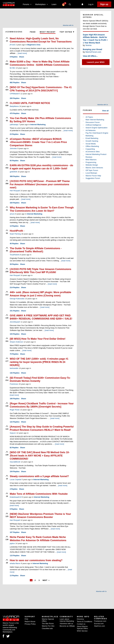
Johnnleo (13, 148)
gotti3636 (13, 172)
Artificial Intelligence (93, 125)
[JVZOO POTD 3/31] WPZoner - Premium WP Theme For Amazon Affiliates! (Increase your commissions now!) (40, 184)
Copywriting (90, 149)
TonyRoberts (15, 255)
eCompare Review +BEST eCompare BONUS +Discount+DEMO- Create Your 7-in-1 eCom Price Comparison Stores (38, 142)
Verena (88, 45)
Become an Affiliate (67, 626)
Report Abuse (30, 621)
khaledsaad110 (16, 497)
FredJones (14, 384)
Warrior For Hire (48, 626)
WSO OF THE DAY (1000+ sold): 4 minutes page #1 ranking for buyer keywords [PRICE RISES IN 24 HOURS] (39, 362)
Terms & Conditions (85, 621)
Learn (55, 4)
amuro (12, 214)
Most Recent (48, 32)
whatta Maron (15, 563)
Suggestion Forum (93, 178)
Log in (91, 4)
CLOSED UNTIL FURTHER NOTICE (30, 103)
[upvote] (7, 40)
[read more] (22, 53)
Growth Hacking (92, 141)
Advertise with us (66, 624)
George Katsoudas (17, 299)
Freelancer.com (100, 621)
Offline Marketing (92, 146)
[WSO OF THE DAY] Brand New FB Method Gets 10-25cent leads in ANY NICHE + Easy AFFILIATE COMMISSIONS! (40, 456)
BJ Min (12, 68)
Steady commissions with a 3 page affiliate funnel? (39, 476)
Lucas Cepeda (15, 479)
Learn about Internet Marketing (67, 620)
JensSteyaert (15, 322)
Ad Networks (91, 130)
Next (45, 580)
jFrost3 (12, 45)
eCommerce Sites (93, 152)
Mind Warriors (91, 160)
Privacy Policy (30, 624)
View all (105, 111)
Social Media (91, 144)
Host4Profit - (17, 231)
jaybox (12, 543)
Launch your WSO (96, 62)
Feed (33, 32)
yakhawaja (14, 125)
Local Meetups (91, 173)
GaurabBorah (15, 462)
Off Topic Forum (92, 170)
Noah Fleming (15, 234)
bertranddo (14, 368)
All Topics (89, 117)
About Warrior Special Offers (82, 627)
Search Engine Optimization (97, 128)
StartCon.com (99, 626)
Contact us (81, 624)
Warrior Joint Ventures (94, 168)
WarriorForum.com (93, 52)
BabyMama (14, 106)
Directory (80, 619)
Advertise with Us (68, 25)
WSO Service (82, 631)
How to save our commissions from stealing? (36, 560)
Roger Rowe (15, 410)
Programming (91, 162)
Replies (14, 57)
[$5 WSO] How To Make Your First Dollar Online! (38, 339)
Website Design (92, 165)
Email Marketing (92, 138)
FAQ (26, 619)
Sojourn (13, 433)
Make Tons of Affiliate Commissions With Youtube (39, 494)
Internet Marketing (38, 125)
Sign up (104, 4)
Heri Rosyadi (15, 191)
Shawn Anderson (16, 342)
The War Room (48, 624)
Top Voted (67, 32)
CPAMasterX (15, 94)
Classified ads (47, 628)
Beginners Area (34, 45)
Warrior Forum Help (93, 176)
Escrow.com (99, 624)
